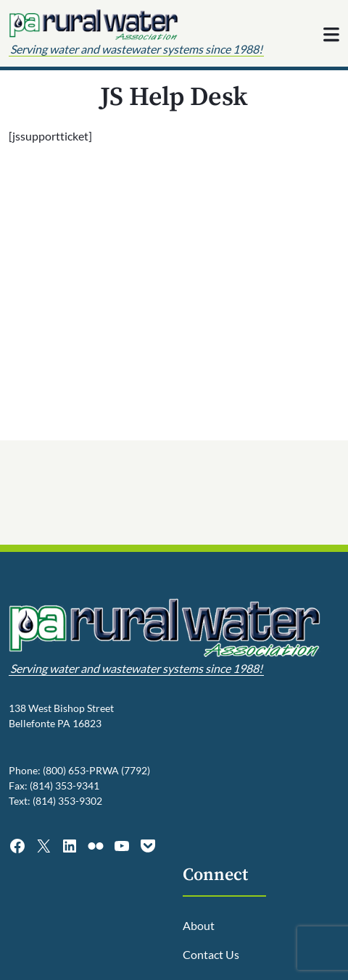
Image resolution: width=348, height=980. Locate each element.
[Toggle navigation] (331, 35)
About (199, 925)
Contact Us (211, 954)
